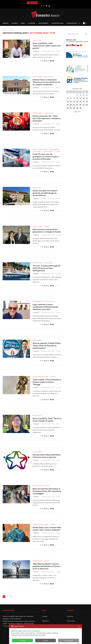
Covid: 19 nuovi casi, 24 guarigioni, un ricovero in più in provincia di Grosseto (46, 157)
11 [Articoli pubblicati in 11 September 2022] (87, 98)
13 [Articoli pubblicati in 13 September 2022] (71, 101)
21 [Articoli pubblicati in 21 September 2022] (74, 105)
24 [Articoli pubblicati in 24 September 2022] (83, 105)
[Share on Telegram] (51, 61)
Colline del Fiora (72, 23)
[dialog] (45, 634)
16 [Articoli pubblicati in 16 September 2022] (80, 101)
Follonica (15, 23)
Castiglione (32, 23)
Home (4, 29)
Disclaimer (70, 616)
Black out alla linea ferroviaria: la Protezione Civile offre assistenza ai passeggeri (47, 491)
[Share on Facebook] (41, 61)
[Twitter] (44, 6)
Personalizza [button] (69, 640)
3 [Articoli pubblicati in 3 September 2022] (84, 95)
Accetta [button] (22, 640)
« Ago (75, 112)
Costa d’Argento (43, 23)
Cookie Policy (71, 621)
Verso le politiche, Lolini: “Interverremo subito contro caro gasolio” (47, 46)
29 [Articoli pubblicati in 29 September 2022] (77, 108)
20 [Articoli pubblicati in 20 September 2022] (71, 105)
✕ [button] (80, 627)
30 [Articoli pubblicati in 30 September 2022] (80, 108)
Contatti (45, 616)
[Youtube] (47, 6)
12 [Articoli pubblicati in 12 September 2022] (68, 101)
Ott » (79, 112)
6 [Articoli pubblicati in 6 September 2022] (71, 98)
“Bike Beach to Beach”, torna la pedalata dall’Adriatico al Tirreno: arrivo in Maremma (47, 566)
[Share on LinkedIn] (47, 61)
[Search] (79, 23)
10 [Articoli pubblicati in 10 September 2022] (83, 98)
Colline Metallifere (57, 23)
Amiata (23, 23)
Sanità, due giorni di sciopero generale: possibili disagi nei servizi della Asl (45, 193)
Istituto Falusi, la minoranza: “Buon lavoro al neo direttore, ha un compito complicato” (46, 82)
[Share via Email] (53, 61)
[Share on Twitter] (43, 61)
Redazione (36, 51)
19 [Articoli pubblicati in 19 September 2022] (68, 105)
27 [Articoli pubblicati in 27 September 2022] (71, 108)
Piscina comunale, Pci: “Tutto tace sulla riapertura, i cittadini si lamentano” (47, 118)
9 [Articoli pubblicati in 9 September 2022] (80, 98)
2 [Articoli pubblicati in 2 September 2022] (80, 95)
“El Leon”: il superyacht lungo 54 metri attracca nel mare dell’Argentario (46, 268)
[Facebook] (42, 6)
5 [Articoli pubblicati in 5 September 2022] (68, 98)
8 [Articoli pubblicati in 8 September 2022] (77, 98)
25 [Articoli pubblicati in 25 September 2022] (87, 105)
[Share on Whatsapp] (49, 61)
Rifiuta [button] (45, 640)
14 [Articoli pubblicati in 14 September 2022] (74, 101)
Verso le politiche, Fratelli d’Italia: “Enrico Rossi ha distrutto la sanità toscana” (47, 346)
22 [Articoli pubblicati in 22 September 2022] (77, 105)
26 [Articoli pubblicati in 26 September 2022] (68, 108)
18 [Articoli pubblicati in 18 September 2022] (87, 101)
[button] (39, 3)
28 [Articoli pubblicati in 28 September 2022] (74, 108)
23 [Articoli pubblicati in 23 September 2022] (80, 105)
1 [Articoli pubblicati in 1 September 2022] (77, 95)
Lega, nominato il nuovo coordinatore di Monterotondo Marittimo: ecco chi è (45, 307)
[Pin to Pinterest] (45, 61)
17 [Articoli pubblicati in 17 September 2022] (83, 101)
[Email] (49, 6)
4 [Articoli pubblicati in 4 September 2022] (87, 95)
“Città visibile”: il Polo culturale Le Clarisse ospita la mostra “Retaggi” (47, 382)
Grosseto (5, 23)
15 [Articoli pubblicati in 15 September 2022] (77, 101)
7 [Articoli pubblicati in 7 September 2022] (74, 98)
